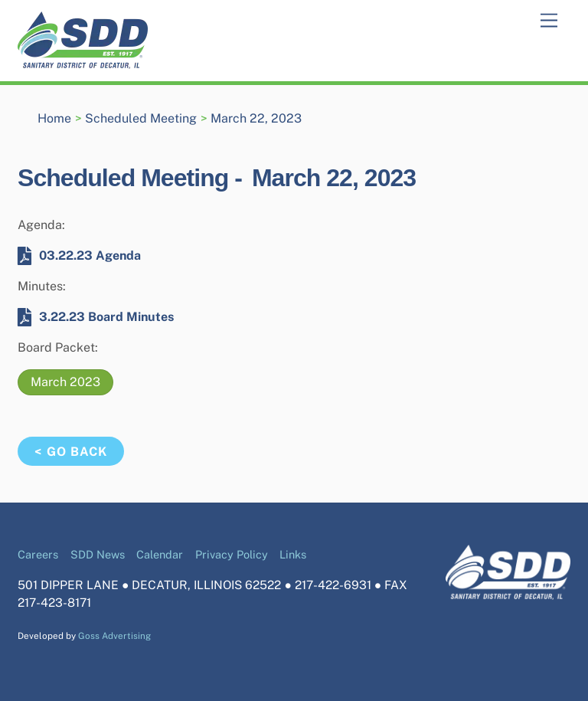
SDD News (98, 554)
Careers (38, 554)
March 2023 (65, 382)
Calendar (160, 554)
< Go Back (70, 452)
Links (293, 554)
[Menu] (549, 21)
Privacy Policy (232, 554)
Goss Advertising (114, 636)
